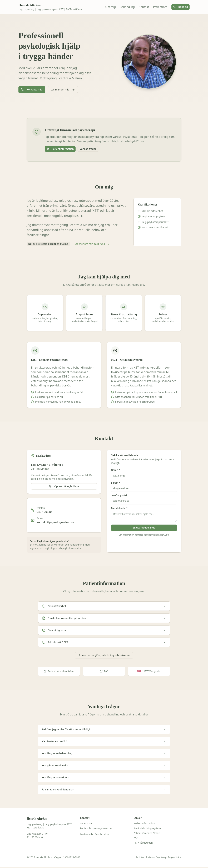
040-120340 (44, 512)
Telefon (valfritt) (120, 495)
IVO (104, 671)
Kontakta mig (32, 90)
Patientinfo (160, 7)
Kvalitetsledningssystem (147, 828)
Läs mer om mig (63, 90)
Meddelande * (119, 508)
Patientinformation (60, 149)
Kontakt (144, 7)
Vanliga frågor (88, 149)
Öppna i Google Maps (64, 486)
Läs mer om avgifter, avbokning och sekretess (104, 655)
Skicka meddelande (144, 528)
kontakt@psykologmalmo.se (55, 522)
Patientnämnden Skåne (59, 671)
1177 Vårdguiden (143, 843)
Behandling (127, 7)
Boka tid (180, 7)
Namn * (116, 470)
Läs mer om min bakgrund (92, 244)
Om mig (110, 7)
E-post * (116, 483)
